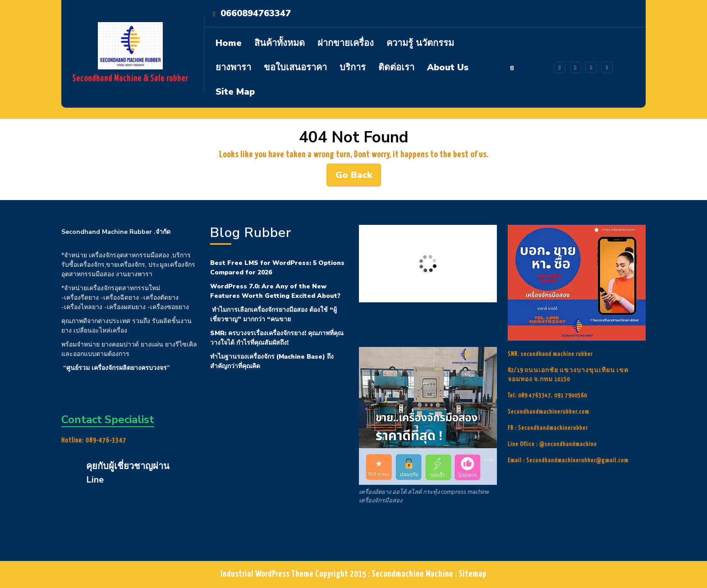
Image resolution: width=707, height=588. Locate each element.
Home (229, 43)
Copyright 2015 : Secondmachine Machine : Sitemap (401, 574)
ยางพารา (233, 67)
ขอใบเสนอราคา (295, 67)
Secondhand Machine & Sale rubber (130, 79)
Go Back (358, 177)
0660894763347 (256, 13)
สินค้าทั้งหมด (280, 43)
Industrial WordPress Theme (267, 574)
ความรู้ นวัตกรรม (420, 43)
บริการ (353, 67)
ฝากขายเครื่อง (346, 43)
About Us (448, 67)
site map (235, 92)
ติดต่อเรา (396, 67)
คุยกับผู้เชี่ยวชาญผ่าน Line (128, 473)
